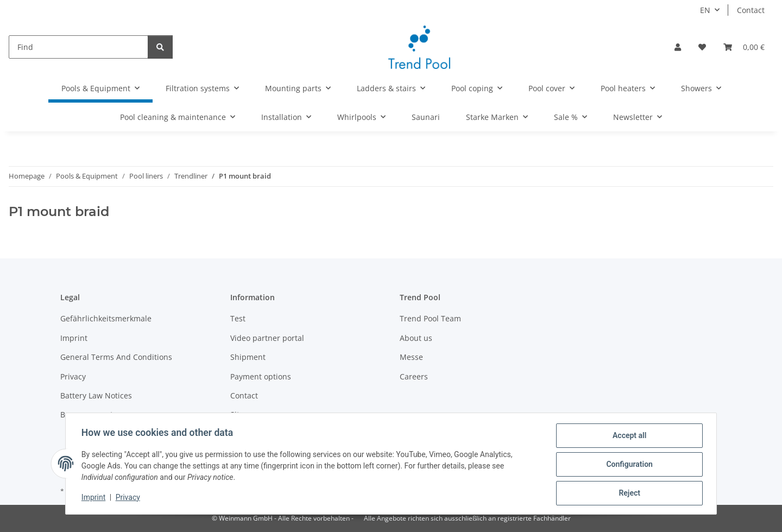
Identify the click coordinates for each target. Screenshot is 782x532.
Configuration (628, 465)
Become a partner (93, 414)
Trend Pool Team (430, 318)
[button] (678, 47)
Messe (411, 357)
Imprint (95, 498)
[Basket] (744, 47)
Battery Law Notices (96, 395)
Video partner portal (267, 338)
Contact (751, 10)
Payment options (261, 376)
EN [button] (705, 10)
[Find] (78, 47)
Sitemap (245, 414)
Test (238, 318)
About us (416, 338)
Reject (628, 493)
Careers (414, 376)
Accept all (628, 437)
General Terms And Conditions (116, 357)
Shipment (248, 357)
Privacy (130, 498)
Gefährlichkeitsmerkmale (106, 318)
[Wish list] (702, 47)
